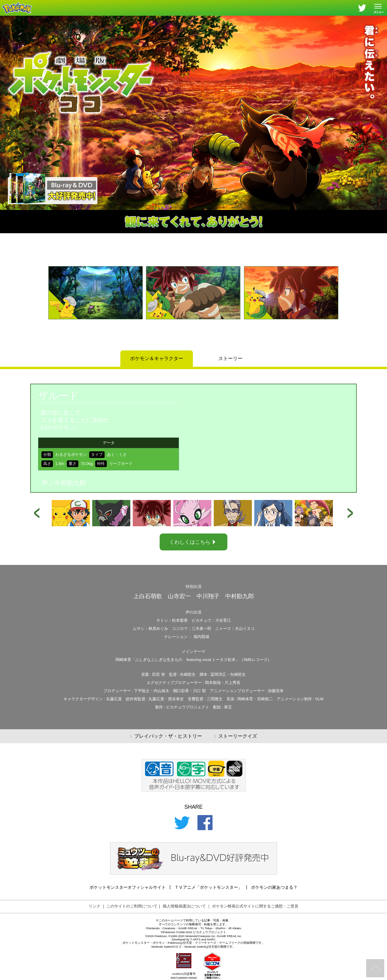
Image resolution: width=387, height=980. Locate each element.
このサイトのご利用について (132, 906)
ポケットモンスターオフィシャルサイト (128, 887)
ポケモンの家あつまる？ (274, 887)
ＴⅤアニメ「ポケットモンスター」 (208, 887)
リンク (94, 906)
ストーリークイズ (236, 736)
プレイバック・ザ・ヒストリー (166, 736)
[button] (35, 303)
